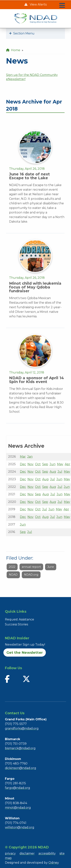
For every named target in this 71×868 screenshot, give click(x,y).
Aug (53, 472)
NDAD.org (31, 575)
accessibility (47, 853)
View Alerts (38, 4)
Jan (30, 457)
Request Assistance (20, 619)
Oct (38, 464)
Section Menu (22, 33)
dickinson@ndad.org (21, 768)
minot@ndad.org (18, 808)
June (51, 567)
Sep (45, 464)
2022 (12, 567)
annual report (31, 567)
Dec (23, 464)
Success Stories (16, 624)
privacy (10, 853)
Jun (53, 464)
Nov (30, 464)
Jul (60, 472)
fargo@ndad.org (18, 788)
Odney (54, 863)
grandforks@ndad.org (22, 728)
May (60, 464)
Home (13, 50)
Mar (23, 457)
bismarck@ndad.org (20, 748)
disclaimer (27, 853)
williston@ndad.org (20, 827)
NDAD (13, 575)
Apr (67, 464)
